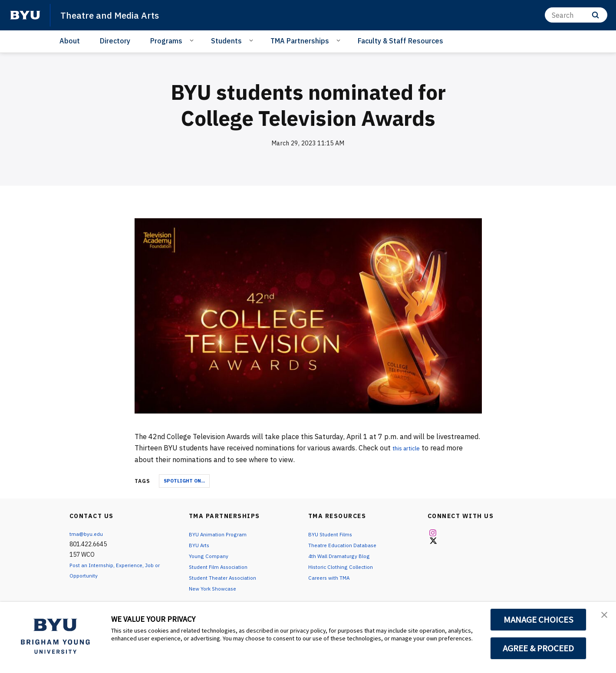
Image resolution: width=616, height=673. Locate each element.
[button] (602, 617)
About (70, 41)
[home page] (25, 15)
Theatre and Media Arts (117, 15)
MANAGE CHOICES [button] (539, 620)
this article (410, 448)
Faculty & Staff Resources (400, 41)
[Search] (576, 15)
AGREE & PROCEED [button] (539, 648)
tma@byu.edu (88, 534)
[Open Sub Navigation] (193, 40)
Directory (115, 41)
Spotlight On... (184, 481)
